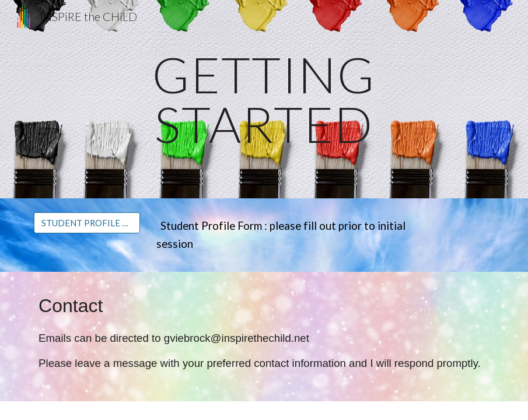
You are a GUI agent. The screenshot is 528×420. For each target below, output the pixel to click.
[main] (264, 99)
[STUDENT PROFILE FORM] (87, 223)
